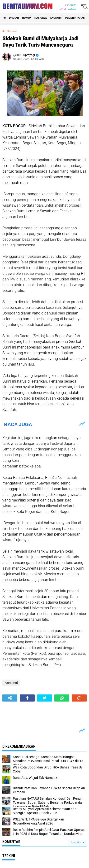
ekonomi (56, 18)
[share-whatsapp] (62, 698)
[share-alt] (10, 698)
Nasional (41, 18)
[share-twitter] (44, 698)
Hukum (27, 18)
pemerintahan (75, 18)
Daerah (14, 18)
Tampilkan (77, 843)
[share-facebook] (27, 698)
